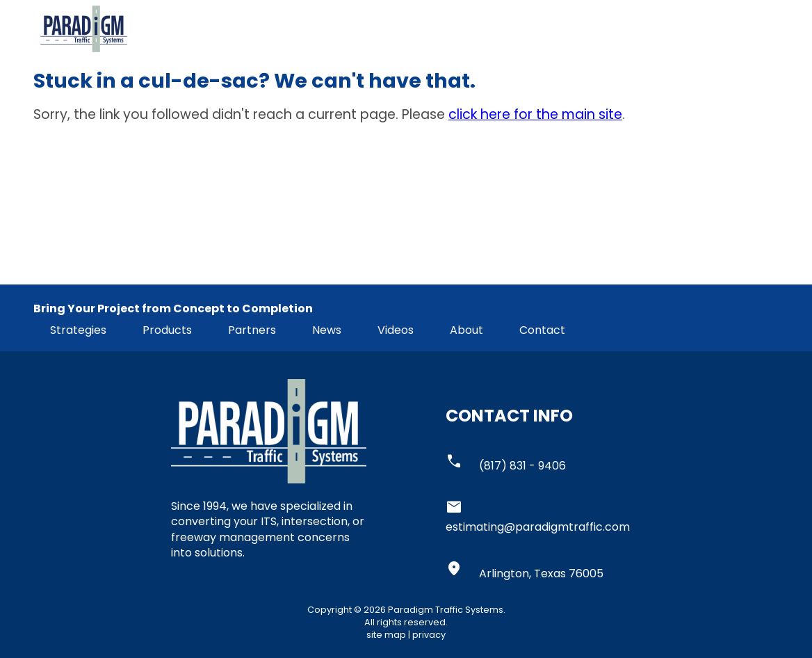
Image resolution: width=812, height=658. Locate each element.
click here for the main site (535, 114)
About (466, 330)
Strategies (78, 330)
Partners (252, 330)
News (327, 330)
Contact (542, 330)
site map (386, 635)
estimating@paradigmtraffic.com (538, 527)
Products (167, 330)
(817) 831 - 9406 (522, 466)
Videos (396, 330)
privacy (429, 635)
